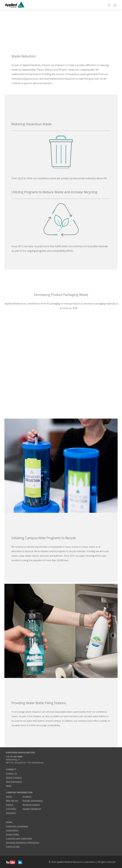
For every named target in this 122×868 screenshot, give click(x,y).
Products (27, 796)
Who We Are (12, 801)
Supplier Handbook (32, 809)
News (9, 786)
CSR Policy (11, 809)
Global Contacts (14, 777)
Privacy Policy (13, 834)
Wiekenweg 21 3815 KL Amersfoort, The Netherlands (25, 761)
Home (9, 796)
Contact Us (11, 773)
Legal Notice (12, 830)
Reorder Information (33, 801)
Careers (10, 805)
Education (11, 813)
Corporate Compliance (17, 826)
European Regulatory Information (22, 842)
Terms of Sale (13, 847)
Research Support (31, 805)
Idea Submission (14, 782)
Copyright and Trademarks (19, 838)
